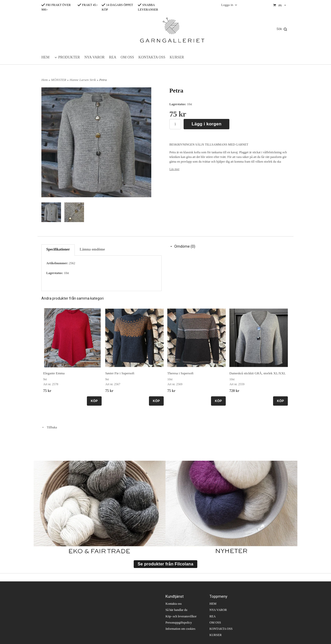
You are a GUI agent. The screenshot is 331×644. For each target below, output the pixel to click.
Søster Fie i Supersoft (120, 373)
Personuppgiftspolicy (179, 623)
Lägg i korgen (206, 124)
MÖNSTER (59, 80)
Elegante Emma (54, 373)
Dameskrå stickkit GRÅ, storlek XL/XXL (258, 373)
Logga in (227, 5)
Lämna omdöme (92, 249)
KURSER (177, 57)
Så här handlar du (176, 610)
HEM (45, 57)
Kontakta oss (174, 604)
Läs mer (174, 169)
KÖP (94, 401)
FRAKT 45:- (88, 5)
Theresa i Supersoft (180, 373)
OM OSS (127, 57)
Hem (45, 80)
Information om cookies (180, 629)
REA (113, 57)
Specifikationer (58, 249)
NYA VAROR (94, 57)
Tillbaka (49, 427)
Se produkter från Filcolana (165, 564)
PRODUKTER (69, 57)
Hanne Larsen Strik (83, 80)
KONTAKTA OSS (152, 57)
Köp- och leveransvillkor (181, 616)
